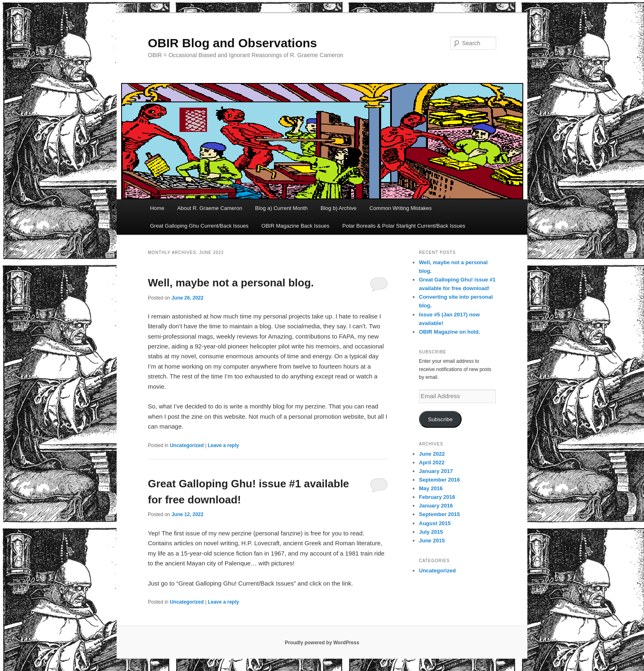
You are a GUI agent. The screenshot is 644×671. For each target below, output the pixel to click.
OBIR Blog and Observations (232, 43)
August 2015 (435, 523)
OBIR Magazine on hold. (450, 332)
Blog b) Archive (339, 208)
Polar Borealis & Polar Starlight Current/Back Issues (404, 226)
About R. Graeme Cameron (209, 208)
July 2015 (431, 532)
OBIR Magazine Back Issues (296, 226)
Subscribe (440, 419)
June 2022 (432, 454)
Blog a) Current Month (281, 208)
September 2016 (439, 480)
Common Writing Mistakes (400, 208)
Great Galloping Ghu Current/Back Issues (199, 226)
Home (157, 208)
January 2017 (436, 471)
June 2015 (432, 541)
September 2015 (439, 514)
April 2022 (432, 462)
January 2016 (436, 506)
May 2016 (431, 488)
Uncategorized (187, 445)
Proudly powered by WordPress (322, 643)
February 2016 (437, 497)
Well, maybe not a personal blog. (231, 283)
